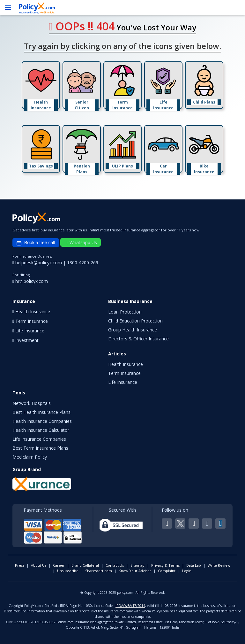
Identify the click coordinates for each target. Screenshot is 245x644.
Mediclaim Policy (30, 457)
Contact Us (115, 565)
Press (20, 565)
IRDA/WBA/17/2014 (130, 606)
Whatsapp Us (82, 242)
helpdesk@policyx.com (38, 263)
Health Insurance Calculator (41, 430)
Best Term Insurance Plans (40, 448)
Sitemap (137, 565)
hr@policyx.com (30, 281)
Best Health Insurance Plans (41, 412)
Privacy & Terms (165, 565)
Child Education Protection (135, 321)
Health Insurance (126, 364)
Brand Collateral (85, 565)
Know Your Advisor (135, 571)
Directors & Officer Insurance (138, 339)
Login (187, 571)
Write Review (219, 565)
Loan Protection (125, 312)
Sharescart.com (99, 571)
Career (59, 565)
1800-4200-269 (83, 263)
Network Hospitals (32, 403)
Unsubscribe (68, 571)
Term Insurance (124, 373)
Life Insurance (123, 382)
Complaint (167, 571)
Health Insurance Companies (42, 421)
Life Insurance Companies (39, 439)
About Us (39, 565)
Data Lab (194, 565)
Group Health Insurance (133, 330)
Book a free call (36, 243)
